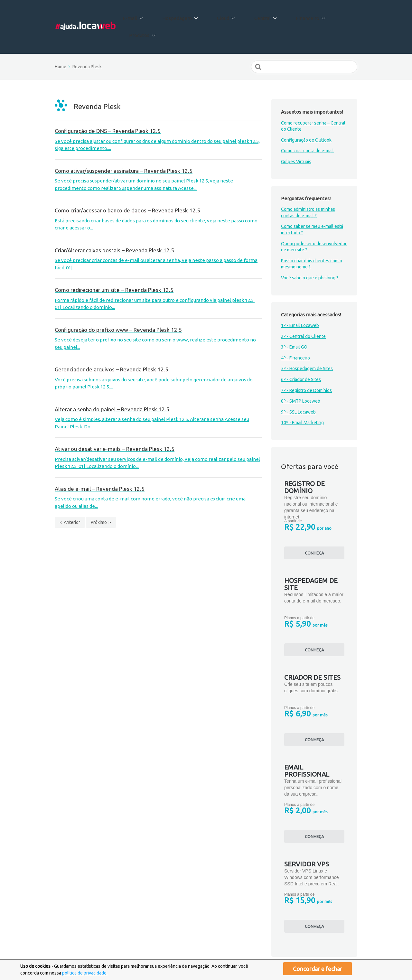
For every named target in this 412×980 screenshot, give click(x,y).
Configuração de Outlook (306, 117)
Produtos (338, 16)
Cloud (226, 16)
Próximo (99, 500)
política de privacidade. (85, 973)
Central (259, 16)
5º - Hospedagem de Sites (307, 346)
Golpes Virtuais (296, 139)
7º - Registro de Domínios (306, 368)
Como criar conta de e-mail (307, 128)
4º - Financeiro (295, 335)
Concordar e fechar (318, 969)
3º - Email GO (294, 324)
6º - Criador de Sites (301, 357)
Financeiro (298, 16)
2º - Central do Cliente (303, 313)
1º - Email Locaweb (300, 303)
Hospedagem (186, 16)
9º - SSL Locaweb (298, 389)
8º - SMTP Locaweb (301, 378)
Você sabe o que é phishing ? (310, 255)
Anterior (72, 500)
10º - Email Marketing (302, 400)
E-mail (146, 16)
